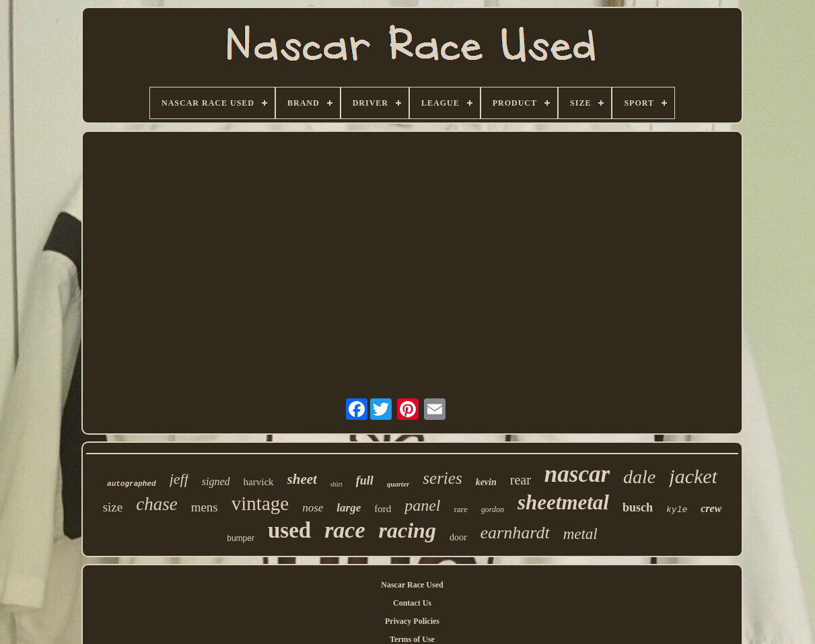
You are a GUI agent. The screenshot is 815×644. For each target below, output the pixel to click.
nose (313, 508)
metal (580, 534)
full (365, 480)
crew (711, 508)
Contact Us (412, 603)
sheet (302, 479)
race (345, 530)
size (113, 507)
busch (638, 507)
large (349, 508)
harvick (259, 482)
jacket (693, 476)
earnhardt (515, 533)
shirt (336, 484)
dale (639, 477)
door (458, 537)
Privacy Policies (412, 621)
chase (156, 504)
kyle (677, 510)
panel (422, 505)
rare (461, 509)
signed (216, 481)
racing (407, 530)
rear (521, 480)
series (442, 478)
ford (383, 509)
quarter (398, 484)
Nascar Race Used (412, 585)
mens (205, 507)
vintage (260, 503)
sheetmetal (563, 502)
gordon (493, 509)
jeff (179, 479)
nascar (577, 474)
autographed (132, 484)
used (289, 530)
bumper (241, 538)
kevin (486, 482)
